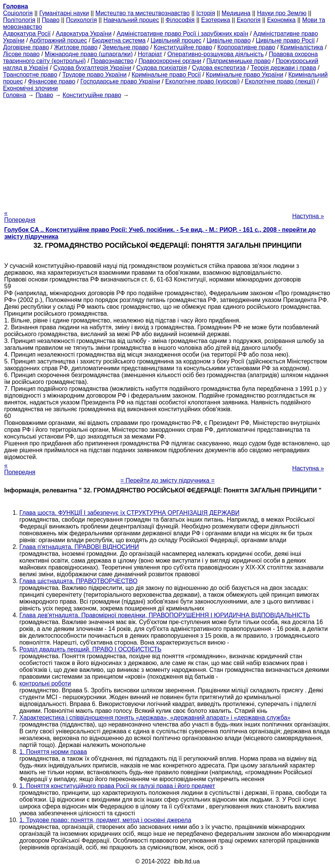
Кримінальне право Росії (166, 75)
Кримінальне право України (245, 75)
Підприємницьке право (239, 61)
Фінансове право (52, 81)
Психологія (81, 20)
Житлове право (75, 47)
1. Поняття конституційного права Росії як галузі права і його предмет (117, 786)
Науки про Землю (282, 13)
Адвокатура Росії (27, 34)
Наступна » (308, 216)
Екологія (249, 20)
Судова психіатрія (161, 68)
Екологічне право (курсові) (202, 81)
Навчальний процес (131, 20)
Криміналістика (302, 47)
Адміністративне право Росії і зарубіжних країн (182, 34)
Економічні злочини (30, 88)
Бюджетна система (119, 40)
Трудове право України (94, 75)
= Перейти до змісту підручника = (167, 480)
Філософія (180, 20)
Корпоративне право (246, 47)
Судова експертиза (219, 68)
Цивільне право (228, 40)
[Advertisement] (167, 152)
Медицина (236, 13)
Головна (15, 95)
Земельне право (125, 47)
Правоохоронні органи (170, 61)
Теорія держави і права (284, 68)
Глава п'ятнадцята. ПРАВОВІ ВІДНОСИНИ (79, 547)
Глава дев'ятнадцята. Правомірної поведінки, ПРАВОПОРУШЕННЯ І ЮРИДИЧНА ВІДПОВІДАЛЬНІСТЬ (165, 615)
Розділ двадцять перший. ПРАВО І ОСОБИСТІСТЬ (90, 649)
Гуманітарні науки (64, 13)
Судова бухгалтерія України (92, 68)
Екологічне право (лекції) (280, 81)
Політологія (19, 20)
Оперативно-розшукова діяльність (215, 54)
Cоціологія (18, 13)
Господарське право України (120, 81)
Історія (206, 13)
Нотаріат (150, 54)
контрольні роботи (45, 683)
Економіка (281, 20)
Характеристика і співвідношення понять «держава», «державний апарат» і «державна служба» (155, 718)
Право (51, 20)
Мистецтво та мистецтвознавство (143, 13)
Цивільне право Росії (285, 40)
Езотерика (216, 20)
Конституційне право (183, 47)
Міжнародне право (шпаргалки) (89, 54)
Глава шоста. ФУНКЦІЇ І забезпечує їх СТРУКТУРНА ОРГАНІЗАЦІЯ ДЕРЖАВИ (129, 513)
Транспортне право (30, 75)
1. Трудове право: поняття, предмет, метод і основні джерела (105, 820)
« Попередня (20, 216)
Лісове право (21, 54)
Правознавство (112, 61)
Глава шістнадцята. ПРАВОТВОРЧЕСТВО (78, 581)
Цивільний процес (176, 40)
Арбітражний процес (58, 40)
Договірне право (26, 47)
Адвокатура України (84, 34)
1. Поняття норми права (53, 752)
